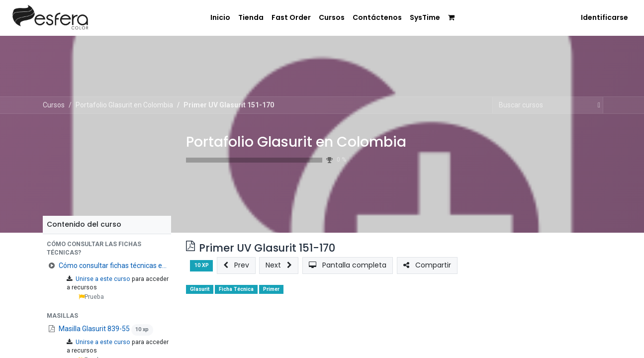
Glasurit (200, 289)
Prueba (91, 297)
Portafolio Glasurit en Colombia (296, 142)
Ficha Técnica (236, 289)
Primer (271, 289)
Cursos (54, 105)
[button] (107, 249)
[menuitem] (214, 17)
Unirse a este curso (103, 279)
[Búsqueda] (597, 105)
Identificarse (604, 17)
